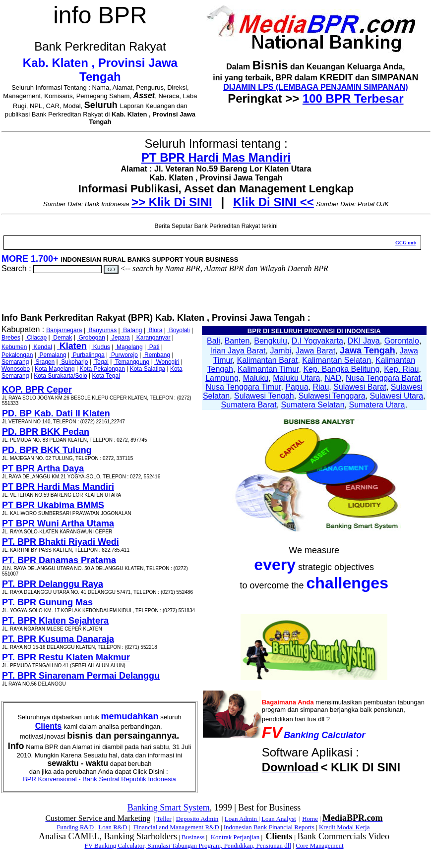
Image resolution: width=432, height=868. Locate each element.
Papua (297, 387)
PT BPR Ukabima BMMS (53, 505)
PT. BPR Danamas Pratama (59, 560)
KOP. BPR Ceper (37, 390)
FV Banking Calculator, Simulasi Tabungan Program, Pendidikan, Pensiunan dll (188, 845)
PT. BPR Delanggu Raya (53, 584)
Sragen (44, 362)
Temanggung (132, 362)
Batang (132, 330)
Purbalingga (88, 355)
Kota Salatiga (148, 369)
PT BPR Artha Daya (43, 468)
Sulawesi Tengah (264, 396)
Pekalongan (17, 355)
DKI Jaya (364, 341)
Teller (164, 819)
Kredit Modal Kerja (344, 827)
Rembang (156, 355)
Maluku (256, 378)
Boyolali (178, 330)
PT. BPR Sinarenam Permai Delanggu (81, 676)
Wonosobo (16, 369)
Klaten (72, 346)
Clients (48, 726)
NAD (333, 378)
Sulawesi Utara (396, 396)
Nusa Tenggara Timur (244, 387)
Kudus (100, 347)
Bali (214, 341)
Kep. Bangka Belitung (341, 369)
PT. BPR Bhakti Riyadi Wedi (61, 542)
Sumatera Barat (249, 405)
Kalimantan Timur (268, 369)
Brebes (11, 338)
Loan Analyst (279, 819)
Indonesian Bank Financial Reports (269, 827)
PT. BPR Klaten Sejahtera (55, 621)
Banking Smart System (169, 808)
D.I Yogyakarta (317, 341)
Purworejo (124, 355)
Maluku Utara (296, 378)
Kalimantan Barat (268, 360)
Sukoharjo (74, 362)
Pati (153, 347)
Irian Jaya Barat (238, 351)
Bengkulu (271, 341)
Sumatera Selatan (313, 405)
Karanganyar (152, 338)
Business (193, 837)
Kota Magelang (55, 369)
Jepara (120, 338)
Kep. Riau (401, 369)
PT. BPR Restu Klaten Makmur (66, 657)
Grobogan (91, 338)
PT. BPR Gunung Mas (47, 602)
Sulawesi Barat (360, 387)
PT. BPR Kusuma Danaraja (58, 639)
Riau (321, 387)
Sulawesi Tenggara (332, 396)
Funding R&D (75, 827)
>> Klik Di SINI (172, 202)
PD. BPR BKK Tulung (47, 450)
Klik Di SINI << (274, 202)
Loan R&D (113, 827)
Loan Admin (242, 819)
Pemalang (52, 355)
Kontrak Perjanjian (235, 837)
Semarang (15, 362)
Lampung (222, 378)
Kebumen (14, 347)
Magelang (129, 347)
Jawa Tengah (368, 350)
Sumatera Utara (377, 405)
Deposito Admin (197, 819)
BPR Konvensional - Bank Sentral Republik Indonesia (99, 779)
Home (310, 819)
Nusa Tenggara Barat (383, 378)
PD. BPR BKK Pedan (46, 432)
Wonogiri (167, 362)
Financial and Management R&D (176, 827)
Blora (154, 330)
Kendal (42, 347)
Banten (237, 341)
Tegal (101, 362)
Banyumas (102, 330)
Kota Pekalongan (102, 369)
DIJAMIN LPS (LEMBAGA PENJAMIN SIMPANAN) (315, 87)
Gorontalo (402, 341)
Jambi (280, 351)
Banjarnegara (64, 330)
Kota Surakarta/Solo (60, 376)
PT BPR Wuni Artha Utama (58, 523)
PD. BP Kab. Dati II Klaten (56, 413)
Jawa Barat (315, 351)
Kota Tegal (106, 376)
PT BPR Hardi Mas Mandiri (216, 157)
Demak (62, 338)
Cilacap (36, 338)
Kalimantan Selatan (337, 360)
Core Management (319, 845)
